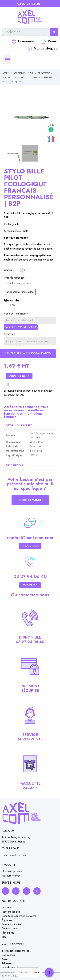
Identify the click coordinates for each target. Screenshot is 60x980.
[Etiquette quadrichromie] (18, 283)
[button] (6, 117)
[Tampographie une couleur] (20, 292)
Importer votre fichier (21, 327)
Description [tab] (14, 465)
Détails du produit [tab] (19, 426)
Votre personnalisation (16, 314)
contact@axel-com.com (30, 538)
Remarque (10, 334)
